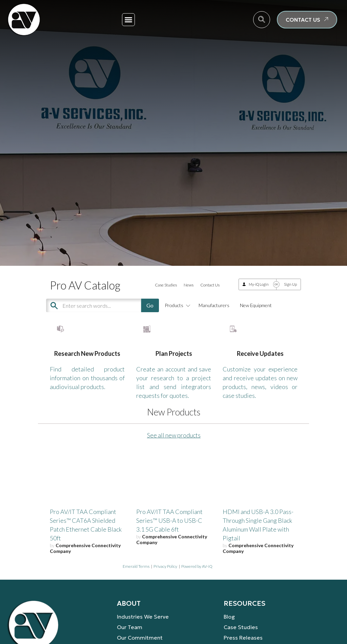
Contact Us (210, 285)
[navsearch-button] (262, 20)
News (189, 285)
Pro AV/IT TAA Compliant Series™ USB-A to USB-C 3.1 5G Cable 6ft (169, 540)
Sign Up (290, 284)
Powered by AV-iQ (197, 586)
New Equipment (256, 305)
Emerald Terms (136, 586)
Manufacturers (214, 305)
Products (176, 305)
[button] (128, 20)
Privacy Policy (165, 586)
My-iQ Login (259, 284)
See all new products (174, 455)
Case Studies (166, 285)
